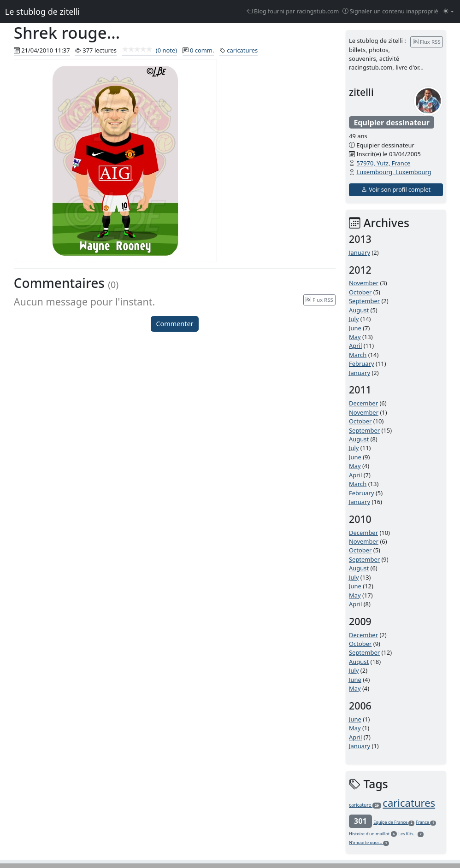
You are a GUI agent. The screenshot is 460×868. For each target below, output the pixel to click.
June (355, 328)
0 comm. (202, 50)
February (362, 364)
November (364, 283)
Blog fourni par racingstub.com (293, 11)
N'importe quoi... (369, 842)
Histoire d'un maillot (373, 834)
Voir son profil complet (396, 190)
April (355, 346)
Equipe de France (394, 822)
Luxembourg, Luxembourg (394, 172)
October (360, 292)
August (359, 310)
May (355, 337)
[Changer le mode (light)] (448, 12)
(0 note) (149, 50)
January (360, 252)
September (364, 301)
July (354, 319)
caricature (365, 805)
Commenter (175, 324)
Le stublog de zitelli (42, 12)
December (363, 403)
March (358, 355)
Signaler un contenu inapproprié (390, 11)
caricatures (242, 50)
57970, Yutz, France (383, 163)
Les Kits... (411, 834)
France (426, 822)
